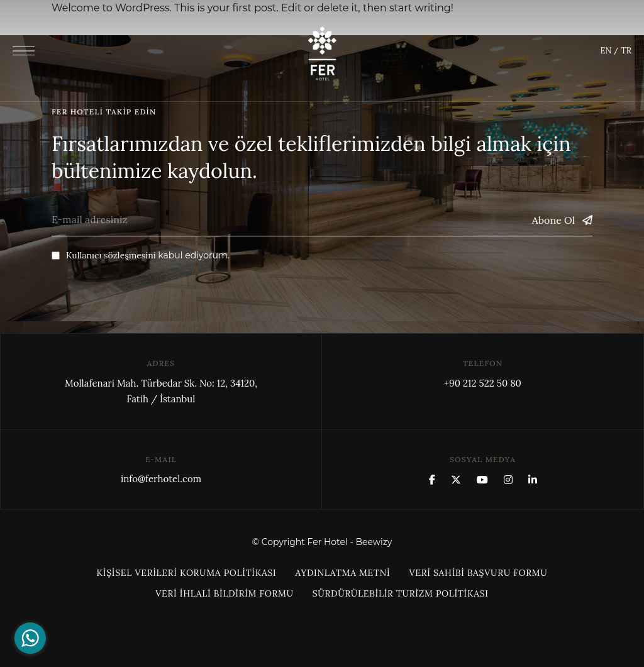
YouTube (482, 480)
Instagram (508, 480)
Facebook (432, 480)
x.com (456, 480)
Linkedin (533, 480)
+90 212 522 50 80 (483, 383)
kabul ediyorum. (141, 255)
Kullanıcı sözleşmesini (111, 255)
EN (606, 51)
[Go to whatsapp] (30, 638)
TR (626, 51)
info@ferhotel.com (161, 479)
